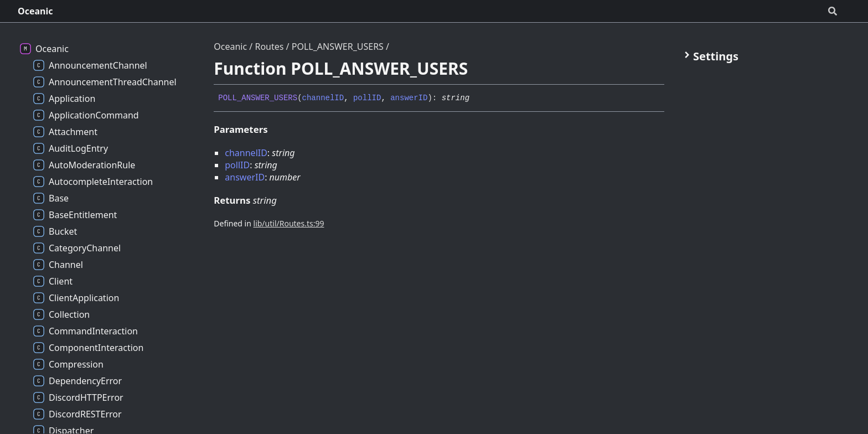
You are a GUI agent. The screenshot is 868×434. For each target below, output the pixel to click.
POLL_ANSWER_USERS (338, 46)
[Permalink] (478, 99)
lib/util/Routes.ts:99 (289, 223)
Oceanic (35, 11)
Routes (269, 46)
